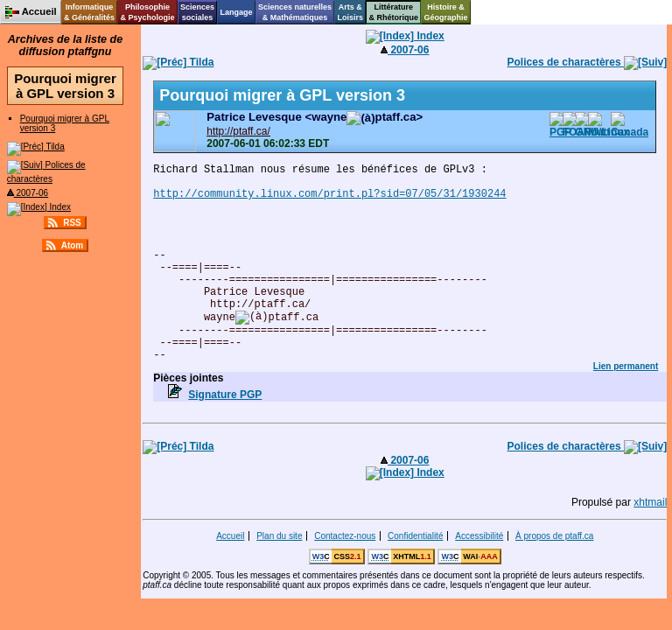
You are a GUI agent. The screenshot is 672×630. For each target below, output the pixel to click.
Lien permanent (626, 366)
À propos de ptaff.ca (554, 536)
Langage (236, 12)
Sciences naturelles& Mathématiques (295, 12)
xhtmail (650, 502)
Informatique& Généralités (89, 12)
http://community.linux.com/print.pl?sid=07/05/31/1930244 (329, 194)
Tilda (36, 147)
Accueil (230, 536)
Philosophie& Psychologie (147, 12)
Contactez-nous (345, 536)
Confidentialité (415, 536)
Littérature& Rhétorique (394, 12)
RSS (72, 223)
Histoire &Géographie (446, 12)
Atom (73, 245)
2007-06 (28, 193)
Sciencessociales (197, 12)
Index (39, 207)
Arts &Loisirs (351, 12)
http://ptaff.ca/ (238, 131)
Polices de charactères (588, 62)
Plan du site (279, 536)
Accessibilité (479, 536)
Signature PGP (225, 395)
